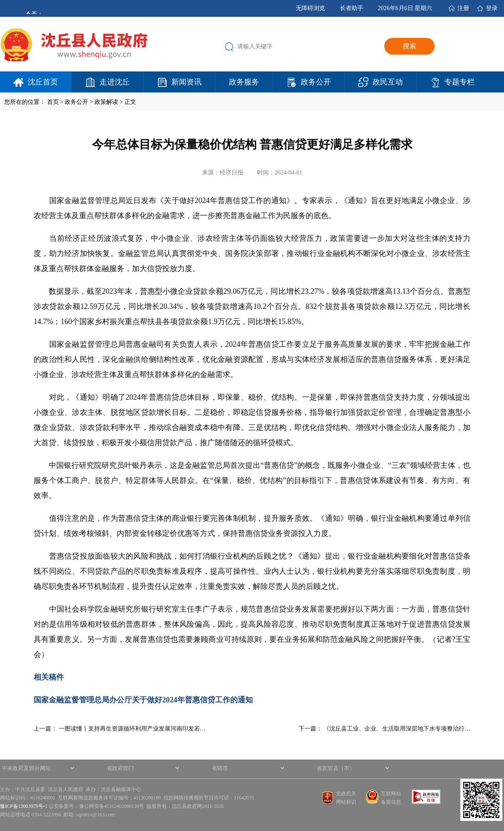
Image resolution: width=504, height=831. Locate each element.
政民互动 (388, 82)
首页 (53, 102)
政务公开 (316, 82)
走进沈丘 (115, 82)
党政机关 (346, 794)
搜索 (409, 46)
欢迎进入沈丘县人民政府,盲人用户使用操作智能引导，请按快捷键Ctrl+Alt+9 (0, 0)
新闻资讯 (186, 82)
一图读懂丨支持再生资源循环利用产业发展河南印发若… (132, 729)
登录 (492, 8)
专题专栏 (459, 82)
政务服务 (244, 82)
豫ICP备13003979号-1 (24, 806)
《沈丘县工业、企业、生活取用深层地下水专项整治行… (397, 729)
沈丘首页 (43, 82)
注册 (463, 8)
